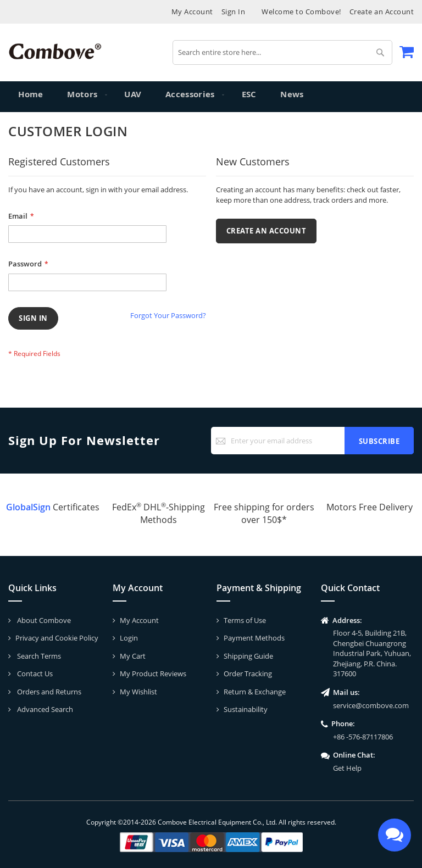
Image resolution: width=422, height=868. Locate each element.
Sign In (234, 12)
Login (129, 638)
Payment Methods (254, 638)
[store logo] (55, 51)
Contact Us (34, 674)
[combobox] (282, 52)
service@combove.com (371, 705)
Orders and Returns (48, 692)
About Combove (43, 620)
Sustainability (246, 709)
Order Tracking (248, 674)
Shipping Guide (248, 656)
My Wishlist (138, 692)
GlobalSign (28, 507)
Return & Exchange (255, 692)
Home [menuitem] (31, 96)
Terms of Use (245, 620)
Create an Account (382, 12)
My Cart (133, 656)
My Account (192, 12)
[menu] (211, 97)
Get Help (347, 768)
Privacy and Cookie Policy (57, 638)
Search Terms (38, 656)
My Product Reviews (153, 674)
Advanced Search (44, 709)
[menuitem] (82, 97)
